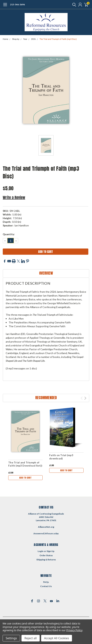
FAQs (46, 582)
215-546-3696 (17, 4)
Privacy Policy (74, 630)
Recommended (46, 398)
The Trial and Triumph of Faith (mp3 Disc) (58, 39)
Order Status (46, 555)
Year (25, 39)
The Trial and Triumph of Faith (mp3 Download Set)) (25, 464)
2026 (33, 39)
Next (85, 398)
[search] (73, 5)
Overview (46, 273)
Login (40, 551)
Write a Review (14, 197)
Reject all (31, 638)
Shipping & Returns (46, 560)
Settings (11, 638)
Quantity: (9, 234)
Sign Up (50, 551)
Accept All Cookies (57, 638)
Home (6, 39)
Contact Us (46, 586)
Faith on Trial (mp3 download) (61, 457)
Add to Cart (25, 478)
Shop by (16, 39)
